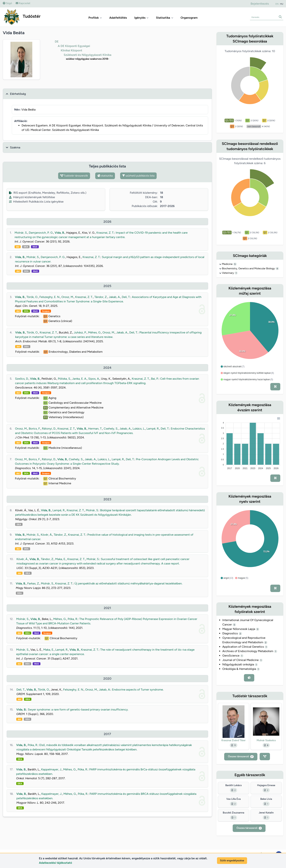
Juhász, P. (80, 332)
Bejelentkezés (260, 4)
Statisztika (164, 18)
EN (277, 4)
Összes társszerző (241, 756)
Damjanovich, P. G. (41, 233)
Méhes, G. (94, 332)
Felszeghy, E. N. (50, 297)
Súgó (7, 3)
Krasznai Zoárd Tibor (234, 740)
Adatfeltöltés (118, 18)
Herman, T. (95, 429)
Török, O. (32, 297)
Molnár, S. (21, 233)
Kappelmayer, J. (51, 769)
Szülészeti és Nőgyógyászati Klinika (87, 55)
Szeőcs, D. (22, 379)
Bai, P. (155, 379)
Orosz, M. (68, 297)
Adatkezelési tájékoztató (55, 863)
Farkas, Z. (33, 583)
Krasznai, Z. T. (105, 233)
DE (57, 41)
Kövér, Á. (47, 535)
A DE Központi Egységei (74, 46)
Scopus (46, 311)
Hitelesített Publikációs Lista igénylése (36, 202)
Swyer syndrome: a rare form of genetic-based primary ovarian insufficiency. (78, 710)
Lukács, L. (139, 429)
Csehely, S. (111, 429)
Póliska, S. (64, 379)
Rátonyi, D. (49, 429)
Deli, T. (126, 297)
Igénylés (142, 18)
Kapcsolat (23, 3)
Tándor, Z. (101, 297)
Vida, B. (60, 233)
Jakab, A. (114, 297)
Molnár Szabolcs (266, 740)
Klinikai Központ (71, 50)
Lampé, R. (153, 429)
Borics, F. (35, 429)
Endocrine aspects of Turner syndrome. (138, 690)
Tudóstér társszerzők (74, 176)
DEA (26, 247)
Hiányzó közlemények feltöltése (32, 197)
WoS (35, 247)
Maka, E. (61, 559)
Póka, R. (73, 619)
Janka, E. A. (80, 379)
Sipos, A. (94, 379)
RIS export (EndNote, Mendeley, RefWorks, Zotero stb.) (48, 193)
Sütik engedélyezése (232, 861)
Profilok (95, 18)
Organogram (189, 18)
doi (18, 247)
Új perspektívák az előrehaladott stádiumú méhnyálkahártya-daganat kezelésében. (129, 583)
